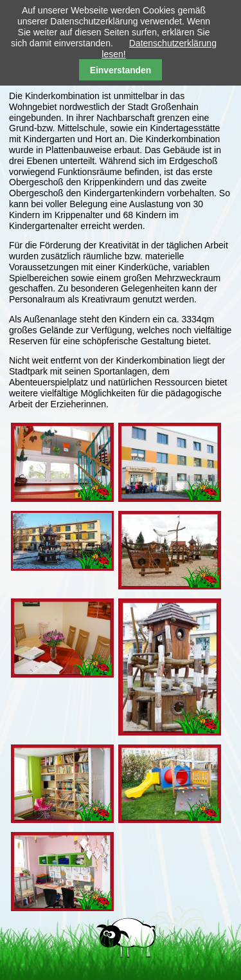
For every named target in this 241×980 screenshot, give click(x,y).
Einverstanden (121, 70)
